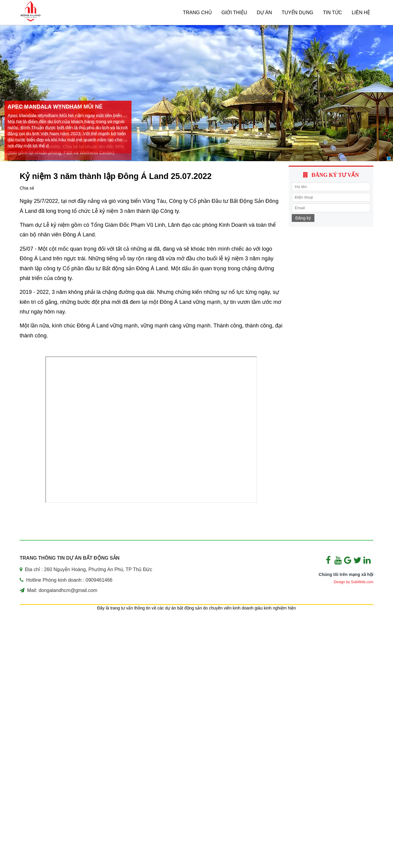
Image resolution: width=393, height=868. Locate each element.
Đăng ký (303, 218)
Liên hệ (361, 13)
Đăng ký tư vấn (335, 175)
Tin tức (332, 13)
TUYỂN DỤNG (298, 13)
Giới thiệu (234, 13)
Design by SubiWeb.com (354, 582)
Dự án (264, 13)
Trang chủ (197, 13)
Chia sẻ (27, 188)
